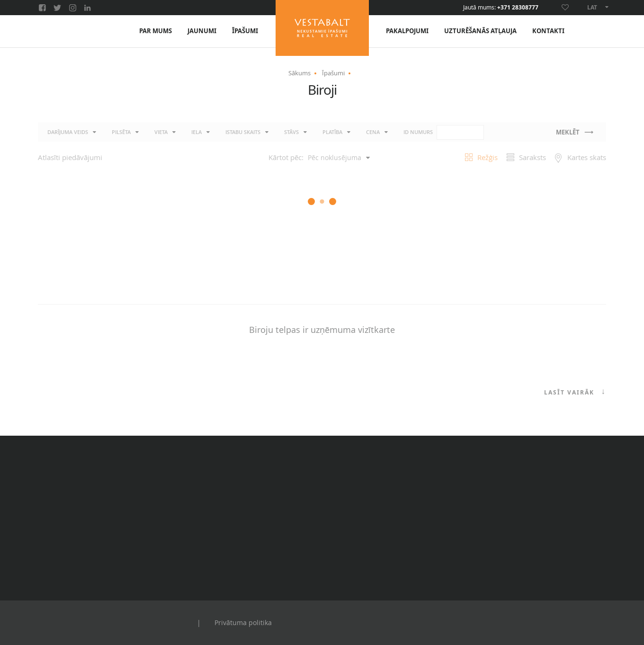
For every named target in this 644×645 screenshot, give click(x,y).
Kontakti (548, 31)
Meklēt (568, 132)
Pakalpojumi (407, 31)
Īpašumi (245, 31)
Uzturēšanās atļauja (480, 31)
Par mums (156, 31)
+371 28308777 (518, 8)
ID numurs (444, 132)
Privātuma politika (243, 623)
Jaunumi (202, 31)
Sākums (300, 73)
